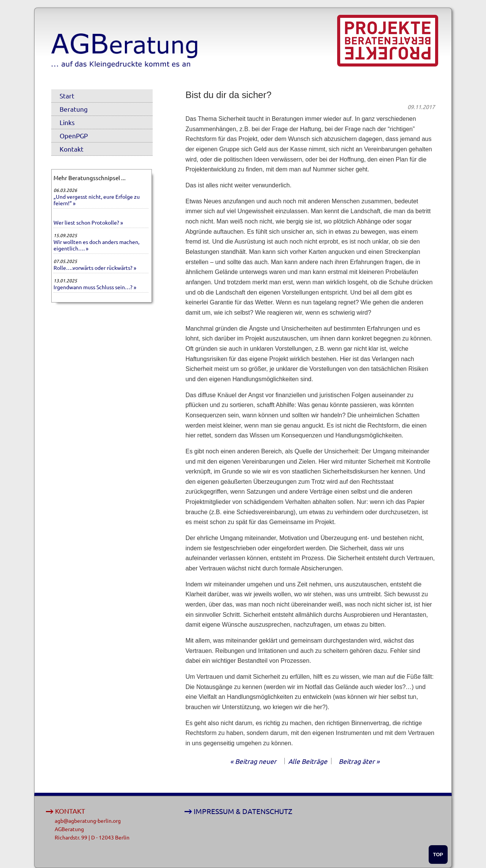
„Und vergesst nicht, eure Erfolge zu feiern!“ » (97, 200)
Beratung (74, 109)
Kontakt (72, 149)
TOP (438, 855)
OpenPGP (74, 135)
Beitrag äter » (359, 761)
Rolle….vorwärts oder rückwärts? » (95, 268)
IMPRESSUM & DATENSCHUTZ (243, 811)
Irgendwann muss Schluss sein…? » (95, 287)
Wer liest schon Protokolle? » (88, 222)
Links (67, 122)
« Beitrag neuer (253, 761)
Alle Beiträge (308, 761)
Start (67, 96)
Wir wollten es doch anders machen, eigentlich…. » (96, 245)
